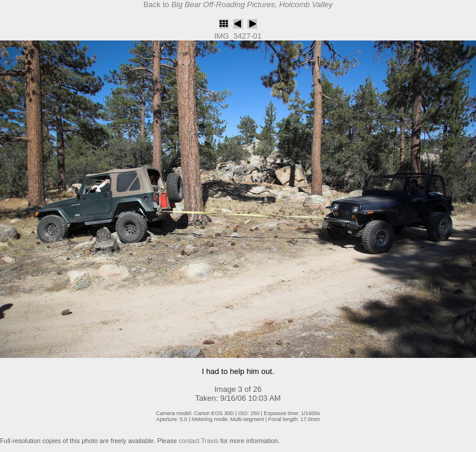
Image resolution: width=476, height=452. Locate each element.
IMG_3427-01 (238, 36)
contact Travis (198, 441)
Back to (238, 4)
